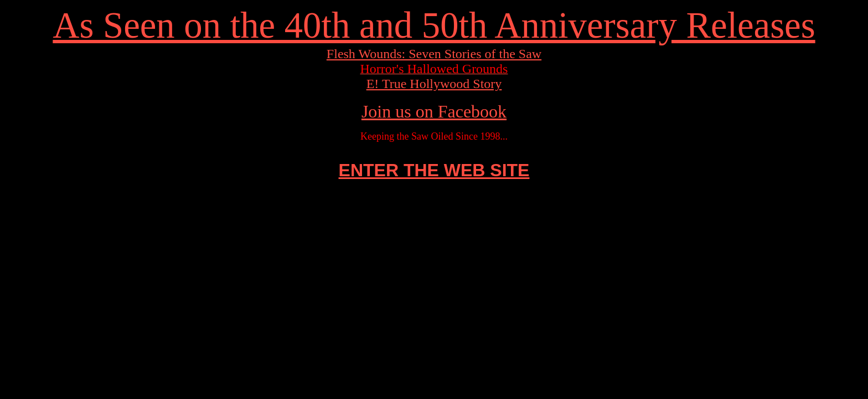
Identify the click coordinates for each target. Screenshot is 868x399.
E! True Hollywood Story (434, 84)
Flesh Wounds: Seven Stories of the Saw (434, 54)
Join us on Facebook (434, 111)
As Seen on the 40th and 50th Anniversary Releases (434, 25)
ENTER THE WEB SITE (434, 170)
